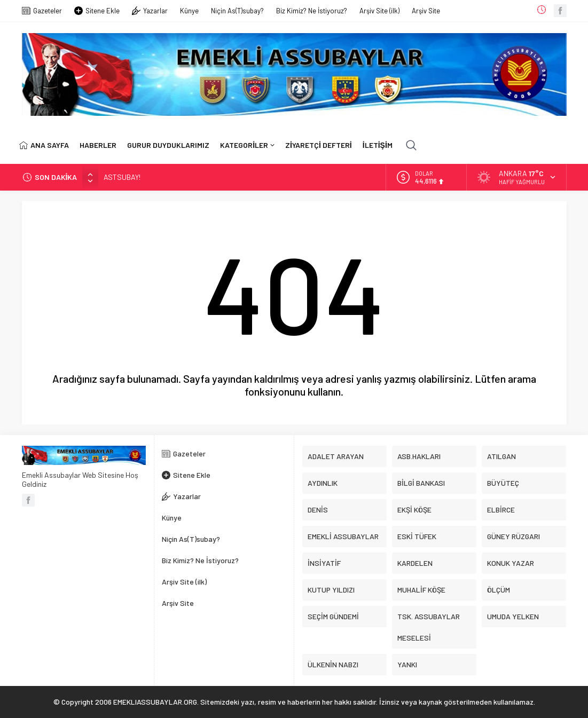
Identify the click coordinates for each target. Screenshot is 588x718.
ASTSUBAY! (122, 177)
